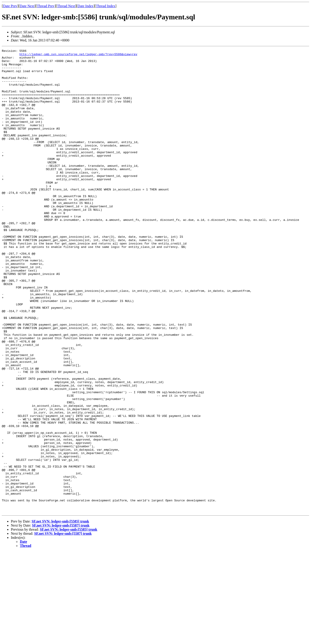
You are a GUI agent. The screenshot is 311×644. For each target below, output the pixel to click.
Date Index (86, 6)
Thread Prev (46, 6)
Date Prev (10, 6)
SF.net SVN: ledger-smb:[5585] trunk (60, 614)
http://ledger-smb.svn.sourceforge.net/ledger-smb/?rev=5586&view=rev (78, 55)
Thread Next (66, 6)
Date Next (27, 6)
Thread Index (106, 6)
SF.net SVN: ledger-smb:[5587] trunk (61, 618)
